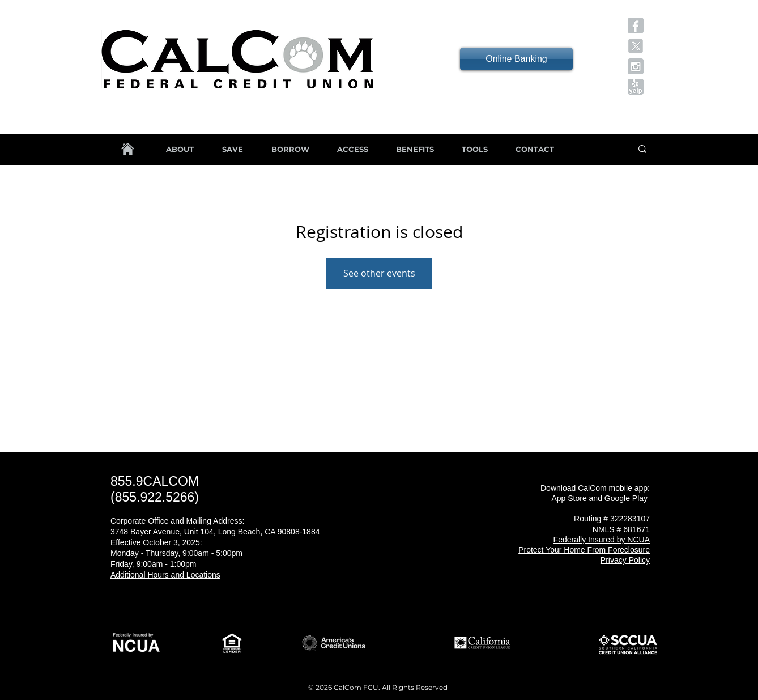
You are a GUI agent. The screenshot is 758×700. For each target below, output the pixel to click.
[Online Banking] (516, 59)
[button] (636, 26)
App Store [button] (569, 498)
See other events (379, 273)
